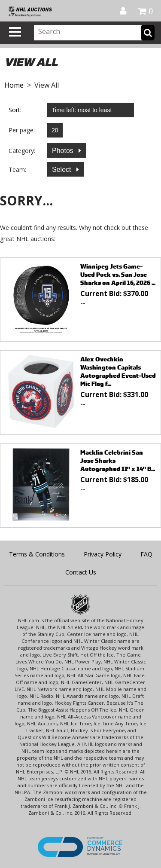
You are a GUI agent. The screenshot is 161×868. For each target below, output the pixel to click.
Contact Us (81, 572)
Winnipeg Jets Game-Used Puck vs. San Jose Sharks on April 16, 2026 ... (118, 274)
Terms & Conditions (37, 554)
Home (14, 85)
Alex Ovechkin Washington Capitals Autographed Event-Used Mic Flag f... (118, 371)
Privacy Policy (103, 554)
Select (62, 170)
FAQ (146, 554)
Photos (64, 151)
